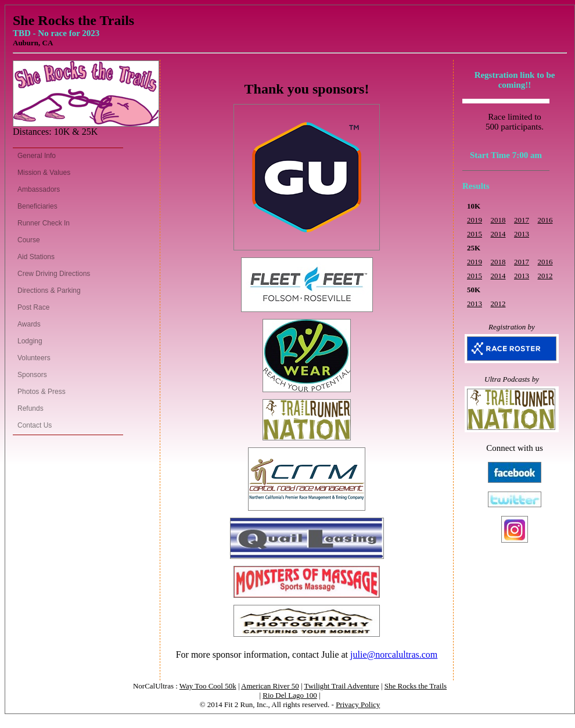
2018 (498, 220)
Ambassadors (39, 189)
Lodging (30, 341)
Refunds (30, 408)
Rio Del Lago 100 (290, 695)
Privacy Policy (358, 704)
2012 (545, 276)
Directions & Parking (49, 291)
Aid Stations (36, 257)
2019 (475, 220)
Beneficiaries (37, 206)
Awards (29, 324)
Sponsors (32, 375)
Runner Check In (44, 223)
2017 (522, 220)
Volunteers (34, 358)
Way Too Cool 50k (208, 686)
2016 (545, 220)
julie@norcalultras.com (394, 655)
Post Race (33, 307)
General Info (37, 156)
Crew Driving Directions (54, 274)
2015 (475, 234)
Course (29, 240)
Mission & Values (44, 173)
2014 (498, 234)
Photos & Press (42, 392)
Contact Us (35, 425)
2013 (522, 234)
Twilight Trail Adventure (342, 686)
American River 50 (270, 686)
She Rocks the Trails (416, 686)
